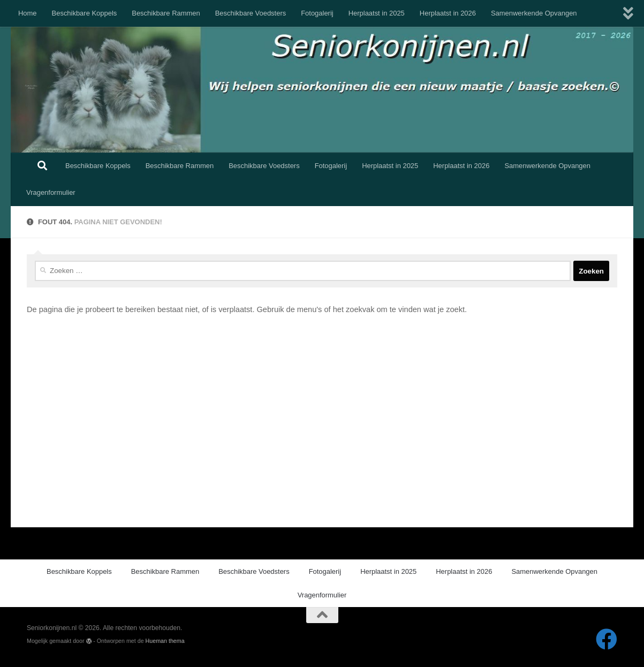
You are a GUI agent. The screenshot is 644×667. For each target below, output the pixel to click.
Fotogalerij (317, 13)
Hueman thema (165, 641)
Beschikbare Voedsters (251, 13)
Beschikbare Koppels (85, 13)
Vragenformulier (51, 192)
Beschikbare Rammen (166, 13)
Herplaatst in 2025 (377, 13)
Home (28, 13)
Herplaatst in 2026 (448, 13)
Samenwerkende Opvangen (534, 13)
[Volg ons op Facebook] (607, 639)
